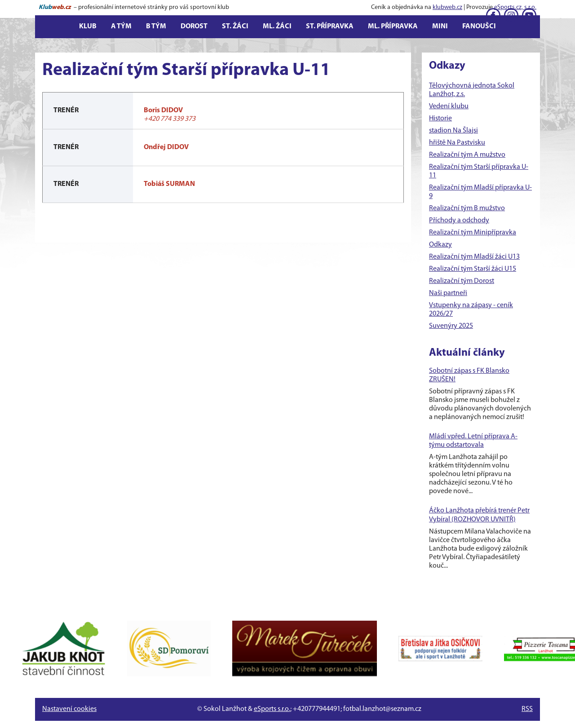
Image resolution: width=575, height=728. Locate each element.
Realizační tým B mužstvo (467, 208)
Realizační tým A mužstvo (467, 155)
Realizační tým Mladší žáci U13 (474, 257)
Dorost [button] (194, 26)
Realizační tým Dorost (462, 281)
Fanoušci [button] (479, 26)
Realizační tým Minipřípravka (473, 233)
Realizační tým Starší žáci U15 (473, 269)
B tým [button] (156, 26)
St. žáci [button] (235, 26)
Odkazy (440, 245)
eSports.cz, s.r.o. (515, 7)
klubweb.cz (447, 7)
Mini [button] (440, 26)
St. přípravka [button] (330, 26)
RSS (527, 709)
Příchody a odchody (459, 221)
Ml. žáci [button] (277, 26)
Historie (440, 119)
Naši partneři (448, 293)
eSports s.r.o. (272, 709)
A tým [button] (121, 26)
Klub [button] (88, 26)
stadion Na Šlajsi (453, 131)
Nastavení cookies (69, 709)
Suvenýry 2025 (451, 326)
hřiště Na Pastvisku (457, 143)
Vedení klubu (449, 106)
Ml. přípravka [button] (393, 26)
